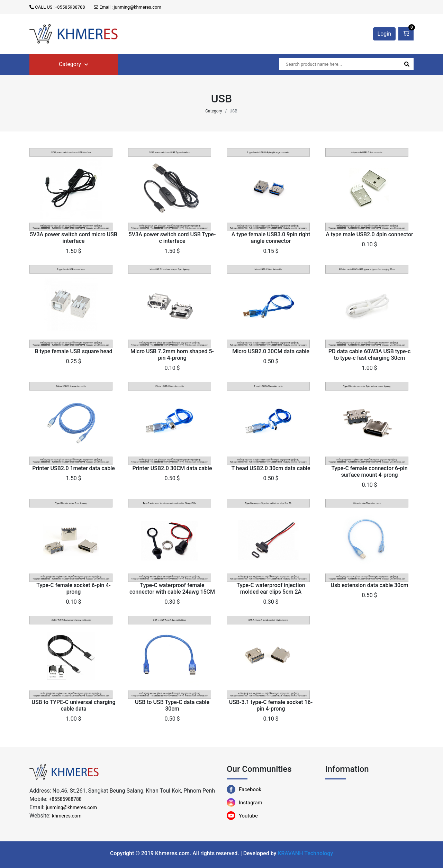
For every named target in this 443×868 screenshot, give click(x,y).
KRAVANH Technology (305, 853)
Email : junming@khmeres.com (128, 7)
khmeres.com (67, 816)
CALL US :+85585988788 (57, 7)
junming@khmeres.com (71, 807)
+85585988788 (65, 799)
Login (384, 34)
